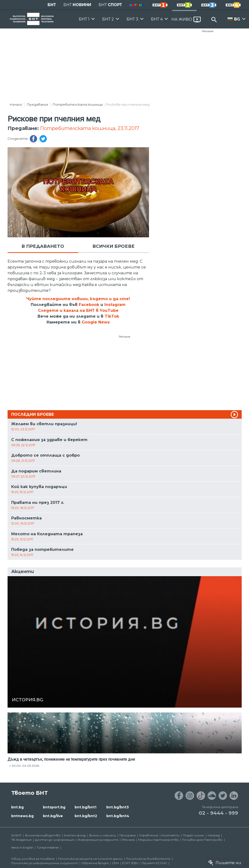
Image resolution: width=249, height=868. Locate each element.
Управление (149, 835)
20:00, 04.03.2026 (25, 766)
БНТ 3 (132, 19)
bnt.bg (17, 807)
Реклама (208, 31)
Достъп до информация (55, 840)
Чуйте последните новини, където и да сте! (78, 299)
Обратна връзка (95, 863)
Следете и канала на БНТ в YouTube (78, 310)
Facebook (89, 305)
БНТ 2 (108, 19)
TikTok (112, 316)
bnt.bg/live (53, 816)
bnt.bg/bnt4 (118, 816)
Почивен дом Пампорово (202, 840)
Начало (16, 104)
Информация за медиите (98, 840)
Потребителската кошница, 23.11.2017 (90, 128)
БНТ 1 (84, 19)
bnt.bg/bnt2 (86, 816)
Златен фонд (75, 835)
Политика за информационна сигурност (45, 863)
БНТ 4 (157, 19)
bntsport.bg (54, 807)
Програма (128, 835)
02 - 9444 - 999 (218, 813)
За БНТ (16, 835)
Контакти (171, 835)
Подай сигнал (194, 835)
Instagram (115, 305)
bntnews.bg (22, 816)
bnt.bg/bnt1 (85, 807)
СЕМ (115, 863)
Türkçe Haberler (48, 847)
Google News (96, 322)
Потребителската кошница (78, 104)
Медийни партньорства (158, 840)
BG (237, 19)
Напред (214, 835)
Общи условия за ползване (33, 859)
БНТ (52, 5)
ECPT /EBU (130, 863)
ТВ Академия (21, 840)
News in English (22, 847)
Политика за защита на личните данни (90, 859)
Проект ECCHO (154, 863)
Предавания (37, 104)
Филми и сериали (103, 835)
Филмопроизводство (43, 835)
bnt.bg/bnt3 (118, 807)
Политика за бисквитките (148, 859)
